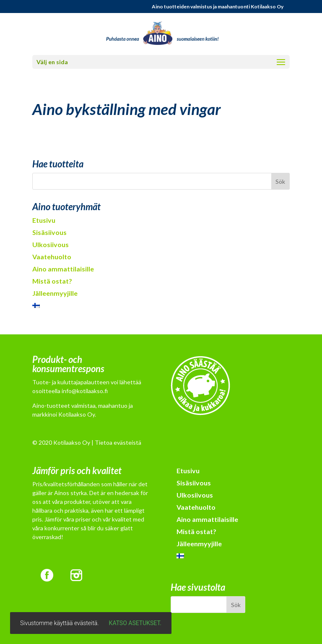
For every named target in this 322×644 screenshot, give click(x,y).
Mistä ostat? (52, 281)
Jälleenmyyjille (55, 293)
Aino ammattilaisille (63, 269)
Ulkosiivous (51, 244)
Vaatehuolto (52, 257)
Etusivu (44, 220)
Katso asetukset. (135, 623)
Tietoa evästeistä (118, 442)
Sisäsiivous (49, 232)
